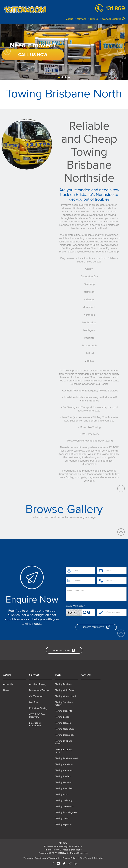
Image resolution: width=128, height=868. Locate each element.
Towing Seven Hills (65, 806)
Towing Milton (62, 794)
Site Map (99, 858)
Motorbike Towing (38, 708)
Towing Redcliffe (64, 711)
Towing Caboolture (65, 729)
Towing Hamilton (64, 782)
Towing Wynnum (64, 824)
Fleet (59, 675)
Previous (7, 51)
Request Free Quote (93, 627)
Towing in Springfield (66, 812)
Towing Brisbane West (67, 758)
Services (34, 675)
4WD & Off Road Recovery (38, 716)
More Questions (61, 650)
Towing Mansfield (64, 788)
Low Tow (34, 702)
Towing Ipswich (63, 723)
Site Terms (85, 858)
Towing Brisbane (64, 684)
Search (123, 19)
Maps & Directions (72, 850)
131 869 (115, 8)
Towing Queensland (66, 696)
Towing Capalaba (64, 764)
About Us (8, 684)
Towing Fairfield (63, 776)
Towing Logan (62, 717)
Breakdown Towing (39, 690)
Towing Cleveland (64, 770)
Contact (87, 675)
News (6, 690)
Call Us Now (33, 55)
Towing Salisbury (64, 800)
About (7, 675)
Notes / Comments (96, 594)
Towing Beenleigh (64, 735)
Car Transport (36, 696)
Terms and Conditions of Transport (41, 858)
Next (121, 51)
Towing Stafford (63, 818)
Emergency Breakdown (35, 724)
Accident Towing (38, 684)
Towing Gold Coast (65, 690)
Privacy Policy (69, 858)
